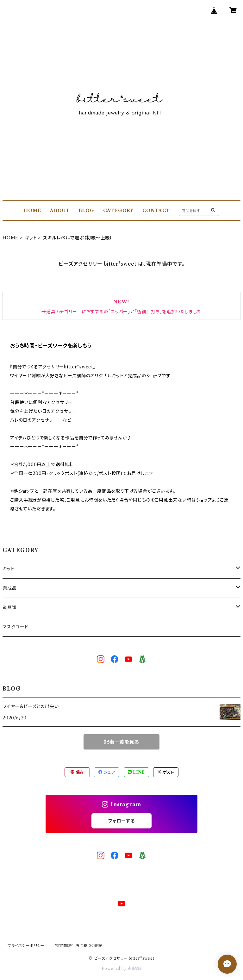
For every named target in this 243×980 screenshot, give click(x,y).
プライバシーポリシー (26, 946)
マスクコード (16, 627)
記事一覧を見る (121, 742)
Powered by (122, 968)
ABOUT (60, 211)
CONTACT (156, 211)
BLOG (86, 211)
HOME (32, 211)
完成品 (9, 588)
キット (31, 238)
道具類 (9, 607)
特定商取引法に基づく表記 (79, 946)
